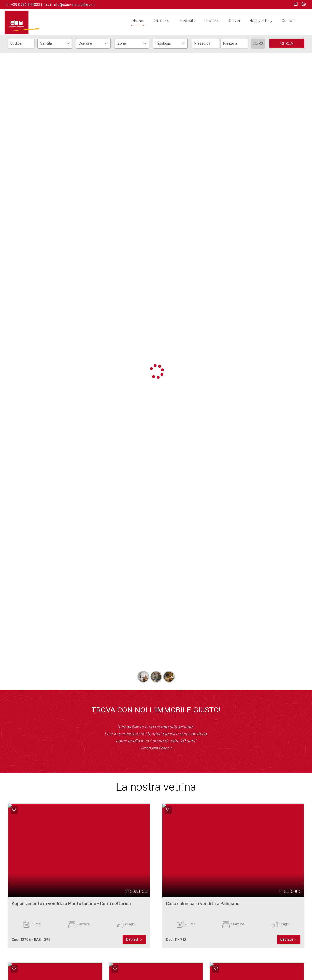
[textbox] (90, 43)
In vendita (187, 21)
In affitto (212, 21)
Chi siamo (161, 21)
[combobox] (55, 44)
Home (138, 21)
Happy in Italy (261, 21)
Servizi (234, 21)
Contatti (289, 21)
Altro (258, 44)
